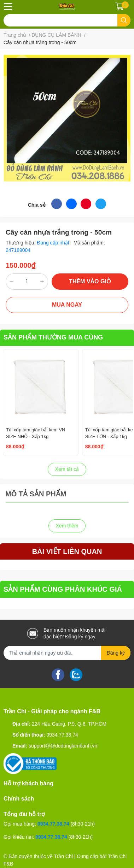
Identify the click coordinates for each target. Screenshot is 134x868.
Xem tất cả (67, 469)
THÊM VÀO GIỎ (90, 281)
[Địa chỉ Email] (67, 653)
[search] (124, 20)
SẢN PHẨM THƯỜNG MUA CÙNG (53, 337)
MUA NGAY (67, 305)
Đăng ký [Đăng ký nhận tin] (116, 653)
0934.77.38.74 (62, 735)
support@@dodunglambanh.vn (63, 746)
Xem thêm (67, 526)
